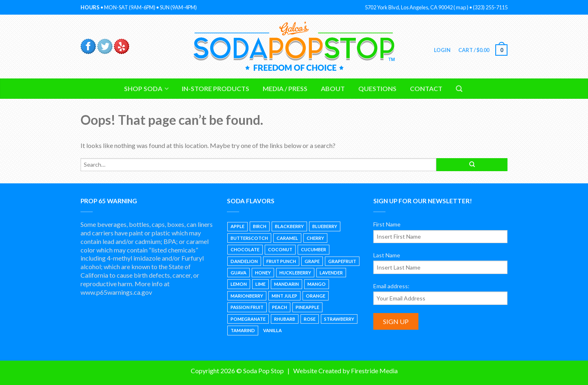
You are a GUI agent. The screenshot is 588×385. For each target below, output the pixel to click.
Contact (426, 88)
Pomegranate (248, 319)
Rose (310, 319)
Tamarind (243, 330)
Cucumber (314, 249)
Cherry (315, 238)
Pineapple (307, 307)
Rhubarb (285, 319)
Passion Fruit (247, 307)
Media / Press (285, 88)
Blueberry (325, 226)
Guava (238, 273)
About (333, 88)
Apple (237, 226)
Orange (316, 296)
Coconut (280, 249)
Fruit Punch (281, 261)
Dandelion (244, 261)
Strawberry (339, 319)
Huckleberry (295, 273)
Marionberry (247, 296)
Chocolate (245, 249)
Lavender (331, 273)
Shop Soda (143, 88)
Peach (280, 307)
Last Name (387, 255)
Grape (312, 261)
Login (441, 50)
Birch (260, 226)
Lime (260, 284)
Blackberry (289, 226)
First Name (387, 224)
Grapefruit (342, 261)
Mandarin (286, 284)
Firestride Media (374, 371)
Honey (263, 273)
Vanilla (272, 330)
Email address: (391, 286)
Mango (317, 284)
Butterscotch (249, 238)
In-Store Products (216, 88)
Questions (377, 88)
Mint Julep (284, 296)
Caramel (287, 238)
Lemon (239, 284)
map (461, 7)
